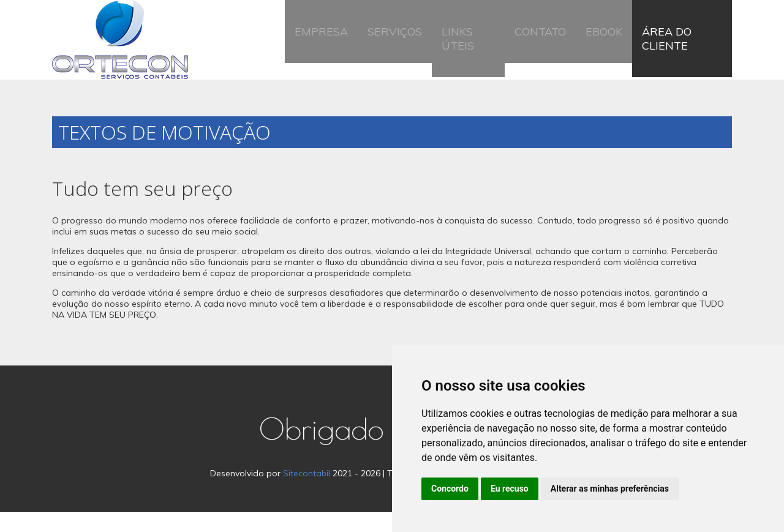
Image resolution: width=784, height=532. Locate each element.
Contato (540, 50)
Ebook (597, 50)
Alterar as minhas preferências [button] (610, 489)
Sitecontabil (307, 493)
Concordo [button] (450, 489)
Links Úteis (469, 50)
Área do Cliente (677, 50)
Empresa (330, 50)
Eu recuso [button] (510, 489)
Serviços (396, 50)
